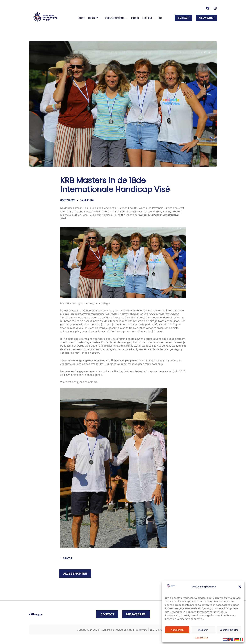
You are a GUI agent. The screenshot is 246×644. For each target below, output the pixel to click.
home (82, 18)
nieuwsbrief (206, 18)
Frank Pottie (87, 200)
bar (160, 18)
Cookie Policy (202, 638)
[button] (240, 587)
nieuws (67, 558)
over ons (149, 18)
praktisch (95, 18)
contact (107, 614)
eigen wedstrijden (116, 18)
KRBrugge (36, 614)
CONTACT (183, 18)
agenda (135, 18)
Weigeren (203, 630)
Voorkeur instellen (229, 630)
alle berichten (75, 574)
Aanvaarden (177, 630)
